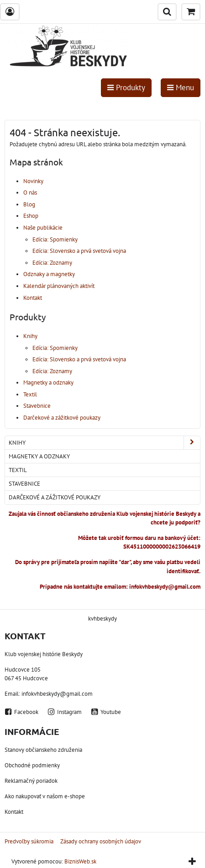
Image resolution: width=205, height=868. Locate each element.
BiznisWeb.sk (80, 861)
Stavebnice (37, 406)
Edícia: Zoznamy (52, 263)
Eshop (31, 216)
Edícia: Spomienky (55, 239)
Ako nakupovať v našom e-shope (45, 796)
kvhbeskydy (102, 619)
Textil (30, 394)
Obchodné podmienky (32, 765)
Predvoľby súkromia (29, 841)
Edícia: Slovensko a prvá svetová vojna (79, 251)
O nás (30, 193)
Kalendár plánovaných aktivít (59, 286)
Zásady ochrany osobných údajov (101, 841)
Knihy (30, 336)
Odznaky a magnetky (49, 274)
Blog (29, 204)
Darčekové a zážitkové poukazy (62, 418)
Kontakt (33, 298)
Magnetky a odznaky (48, 383)
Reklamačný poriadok (31, 781)
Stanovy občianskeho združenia (43, 750)
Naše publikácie (43, 228)
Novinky (33, 181)
